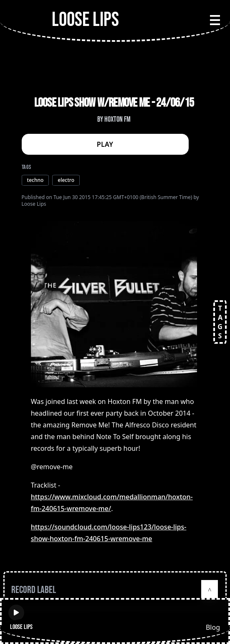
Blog (213, 627)
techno (35, 180)
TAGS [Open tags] (220, 322)
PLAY (105, 144)
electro (66, 180)
